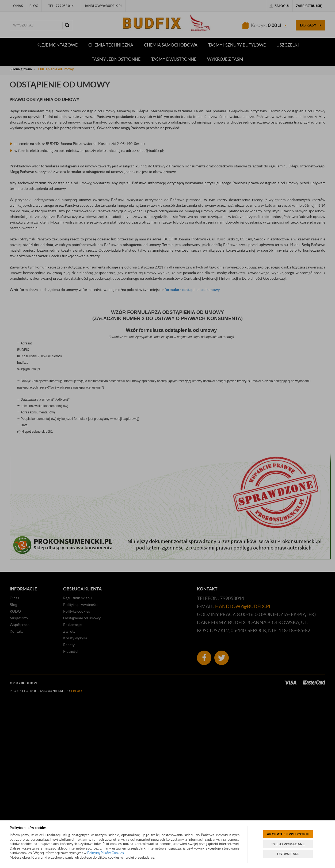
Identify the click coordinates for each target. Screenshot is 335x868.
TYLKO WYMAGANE (288, 844)
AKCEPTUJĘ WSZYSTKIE (288, 834)
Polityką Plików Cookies (106, 853)
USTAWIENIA (288, 854)
